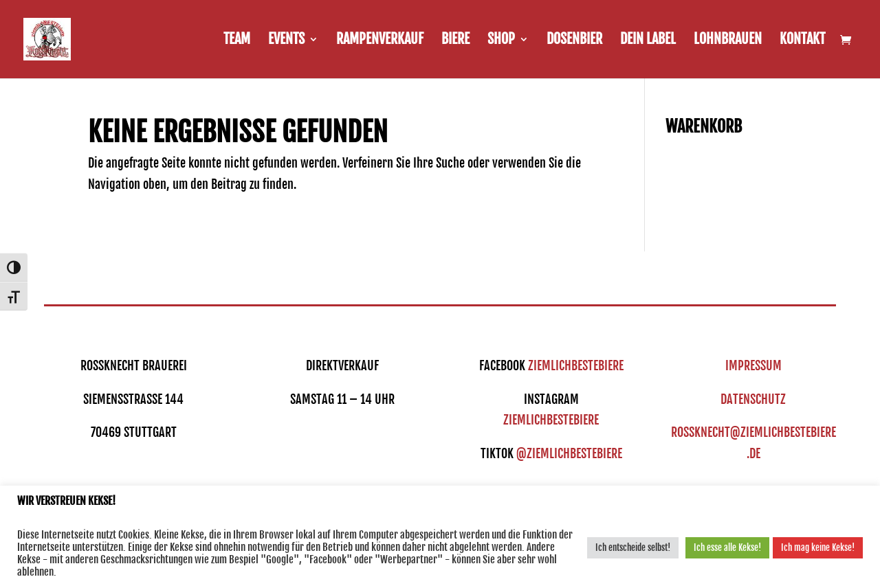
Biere (455, 41)
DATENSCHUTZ (753, 399)
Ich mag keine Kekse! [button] (818, 547)
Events (286, 41)
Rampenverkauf (380, 41)
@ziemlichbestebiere (569, 453)
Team (237, 41)
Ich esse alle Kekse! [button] (727, 547)
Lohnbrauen (728, 41)
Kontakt (802, 41)
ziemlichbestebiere (576, 365)
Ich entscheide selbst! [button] (633, 547)
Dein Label (648, 41)
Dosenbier (574, 41)
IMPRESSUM (753, 365)
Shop (501, 41)
